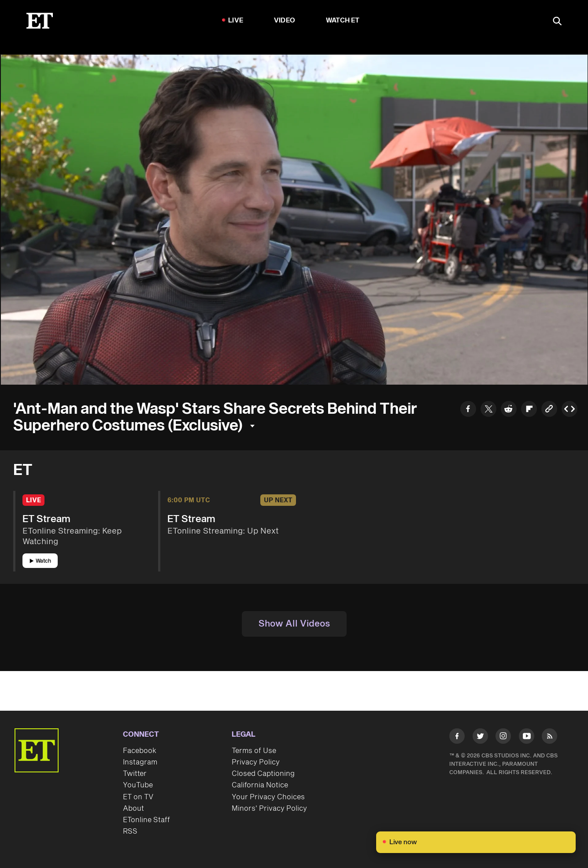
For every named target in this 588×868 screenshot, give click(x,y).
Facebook (140, 751)
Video (285, 20)
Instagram (140, 762)
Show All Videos (294, 624)
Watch (40, 561)
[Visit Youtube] (527, 738)
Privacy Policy (256, 762)
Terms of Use (254, 751)
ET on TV (138, 797)
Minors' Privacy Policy (269, 809)
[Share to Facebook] (468, 410)
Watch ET (343, 20)
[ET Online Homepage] (40, 21)
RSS (130, 831)
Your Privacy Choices (268, 797)
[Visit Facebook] (457, 738)
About (133, 809)
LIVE (236, 20)
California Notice (260, 785)
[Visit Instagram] (503, 738)
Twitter (135, 774)
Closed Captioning (263, 774)
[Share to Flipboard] (529, 410)
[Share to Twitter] (488, 410)
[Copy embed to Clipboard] (570, 410)
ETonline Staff (146, 820)
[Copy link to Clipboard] (549, 410)
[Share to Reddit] (509, 410)
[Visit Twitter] (480, 738)
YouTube (138, 785)
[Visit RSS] (549, 738)
